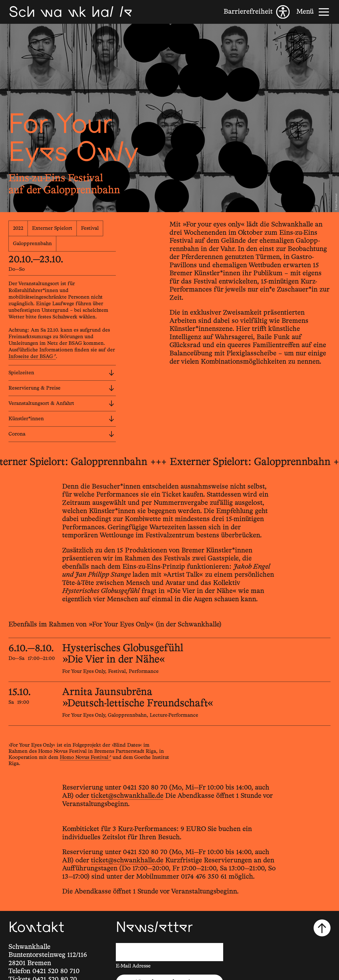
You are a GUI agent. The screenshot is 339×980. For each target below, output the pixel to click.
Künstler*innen (61, 419)
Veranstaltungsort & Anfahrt (61, 404)
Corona (61, 434)
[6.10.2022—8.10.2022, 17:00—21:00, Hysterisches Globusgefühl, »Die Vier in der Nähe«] (169, 660)
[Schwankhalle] (70, 12)
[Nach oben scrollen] (322, 928)
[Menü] (313, 12)
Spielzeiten (61, 373)
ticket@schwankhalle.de (127, 796)
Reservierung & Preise (61, 388)
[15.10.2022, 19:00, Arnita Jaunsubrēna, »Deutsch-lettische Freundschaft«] (169, 704)
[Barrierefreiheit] (257, 12)
